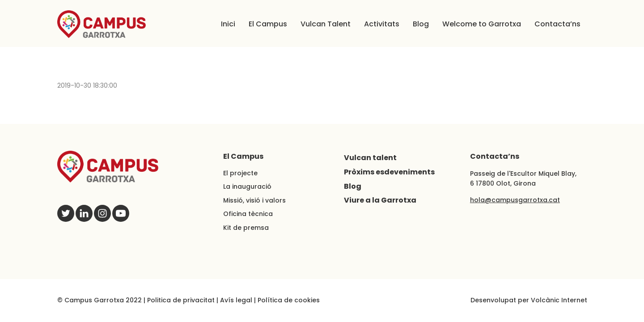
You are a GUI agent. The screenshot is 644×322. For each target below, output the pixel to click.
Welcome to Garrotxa (482, 24)
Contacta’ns (557, 24)
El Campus (268, 24)
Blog (421, 24)
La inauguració (247, 186)
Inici (228, 24)
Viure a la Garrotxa (380, 200)
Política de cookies (289, 300)
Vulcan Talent (326, 24)
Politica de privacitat (181, 300)
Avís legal (236, 300)
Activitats (382, 24)
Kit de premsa (246, 228)
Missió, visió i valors (254, 200)
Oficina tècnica (248, 214)
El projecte (240, 173)
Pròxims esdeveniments (389, 172)
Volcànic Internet (559, 300)
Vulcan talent (370, 158)
